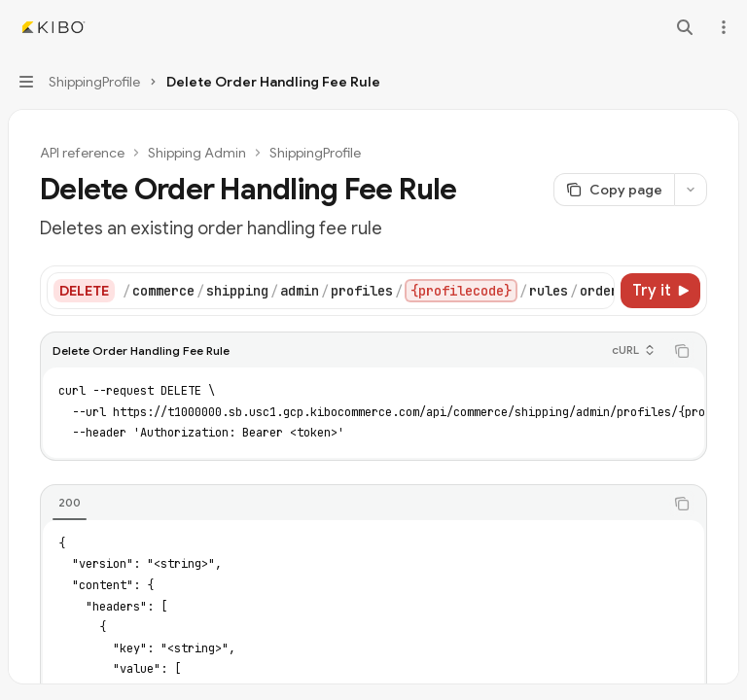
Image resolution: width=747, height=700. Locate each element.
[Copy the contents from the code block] (682, 351)
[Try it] (660, 291)
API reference (82, 153)
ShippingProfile (315, 153)
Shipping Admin (197, 153)
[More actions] (722, 27)
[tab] (70, 503)
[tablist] (352, 504)
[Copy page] (614, 190)
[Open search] (685, 27)
